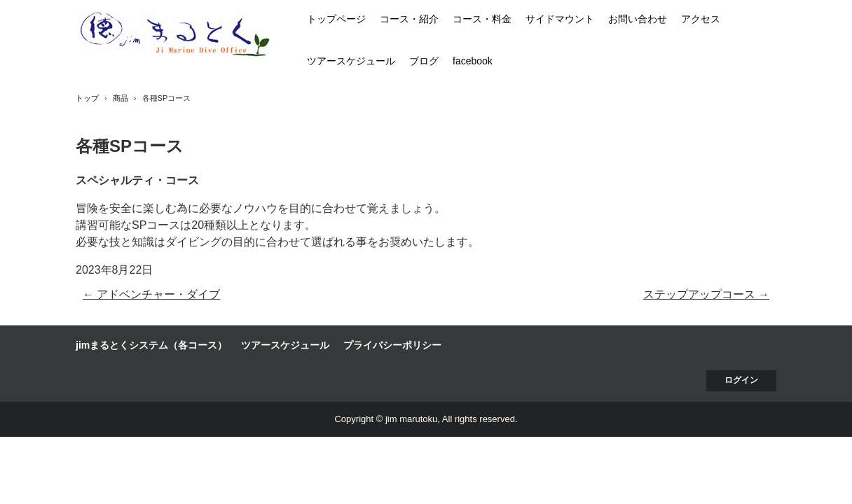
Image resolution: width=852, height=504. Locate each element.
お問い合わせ (638, 19)
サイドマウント (560, 19)
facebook (473, 61)
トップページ (336, 19)
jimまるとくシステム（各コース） (151, 345)
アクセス (701, 19)
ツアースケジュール (351, 61)
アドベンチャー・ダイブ (151, 294)
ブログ (424, 61)
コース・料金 (482, 19)
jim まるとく (174, 35)
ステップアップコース (706, 294)
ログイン (741, 380)
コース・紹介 (409, 19)
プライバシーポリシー (392, 345)
